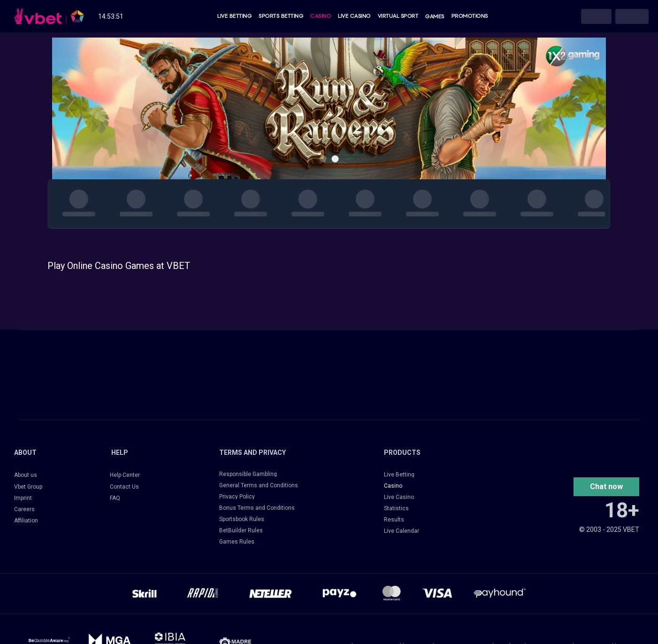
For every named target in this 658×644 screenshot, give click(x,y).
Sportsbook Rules (242, 519)
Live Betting (234, 16)
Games (435, 16)
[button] (606, 487)
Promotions (470, 16)
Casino (321, 16)
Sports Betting (281, 16)
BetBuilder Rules (241, 530)
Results (394, 520)
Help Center (125, 475)
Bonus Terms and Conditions (257, 508)
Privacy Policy (237, 497)
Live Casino (354, 16)
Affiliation (26, 521)
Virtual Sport (398, 16)
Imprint (23, 498)
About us (26, 475)
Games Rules (237, 542)
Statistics (396, 508)
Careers (24, 509)
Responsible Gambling (248, 474)
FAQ (115, 498)
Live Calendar (402, 531)
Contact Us (124, 487)
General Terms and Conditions (259, 485)
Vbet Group (28, 487)
